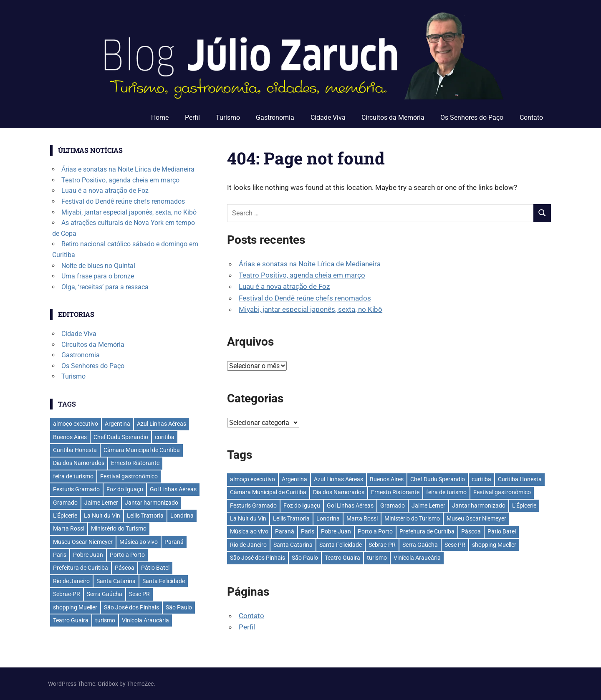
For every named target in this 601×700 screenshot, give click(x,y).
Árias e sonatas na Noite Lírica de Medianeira (310, 264)
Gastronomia (275, 118)
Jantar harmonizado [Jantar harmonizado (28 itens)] (479, 505)
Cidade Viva (328, 118)
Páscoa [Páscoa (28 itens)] (471, 531)
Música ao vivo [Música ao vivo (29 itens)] (249, 531)
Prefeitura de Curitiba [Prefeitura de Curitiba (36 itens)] (427, 531)
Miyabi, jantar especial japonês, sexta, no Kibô (311, 309)
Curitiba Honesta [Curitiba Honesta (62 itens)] (520, 479)
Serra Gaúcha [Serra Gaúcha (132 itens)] (420, 545)
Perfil (192, 118)
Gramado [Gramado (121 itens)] (393, 505)
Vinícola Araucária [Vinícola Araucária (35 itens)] (417, 558)
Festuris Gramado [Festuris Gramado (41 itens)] (253, 505)
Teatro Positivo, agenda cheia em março (302, 275)
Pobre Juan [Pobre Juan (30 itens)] (336, 531)
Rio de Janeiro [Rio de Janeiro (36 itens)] (248, 545)
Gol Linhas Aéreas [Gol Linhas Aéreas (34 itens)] (350, 505)
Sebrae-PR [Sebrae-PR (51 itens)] (382, 545)
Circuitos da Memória (393, 118)
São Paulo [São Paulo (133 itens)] (305, 558)
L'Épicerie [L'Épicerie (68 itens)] (524, 505)
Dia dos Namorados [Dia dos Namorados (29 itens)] (339, 492)
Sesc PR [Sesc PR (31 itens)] (455, 545)
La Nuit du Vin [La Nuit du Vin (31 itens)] (248, 518)
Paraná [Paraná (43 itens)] (285, 531)
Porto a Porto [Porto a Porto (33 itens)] (375, 531)
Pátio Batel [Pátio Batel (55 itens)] (502, 531)
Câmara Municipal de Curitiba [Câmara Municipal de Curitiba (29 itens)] (268, 492)
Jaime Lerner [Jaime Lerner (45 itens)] (428, 505)
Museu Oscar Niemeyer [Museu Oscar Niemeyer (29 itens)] (476, 518)
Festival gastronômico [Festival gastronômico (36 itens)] (502, 492)
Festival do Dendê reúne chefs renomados (305, 298)
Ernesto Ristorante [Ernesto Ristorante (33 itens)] (395, 492)
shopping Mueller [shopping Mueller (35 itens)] (494, 545)
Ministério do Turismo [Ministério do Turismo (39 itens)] (412, 518)
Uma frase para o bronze (98, 276)
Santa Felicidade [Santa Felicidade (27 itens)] (341, 545)
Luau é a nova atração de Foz (284, 286)
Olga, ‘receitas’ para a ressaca (105, 287)
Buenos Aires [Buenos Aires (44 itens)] (387, 479)
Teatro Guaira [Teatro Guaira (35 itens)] (342, 558)
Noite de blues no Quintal (98, 266)
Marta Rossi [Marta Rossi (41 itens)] (362, 518)
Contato (531, 118)
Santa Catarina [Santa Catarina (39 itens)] (293, 545)
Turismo (228, 118)
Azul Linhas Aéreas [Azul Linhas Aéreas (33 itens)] (338, 479)
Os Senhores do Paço (472, 118)
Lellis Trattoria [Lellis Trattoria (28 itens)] (291, 518)
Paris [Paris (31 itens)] (308, 531)
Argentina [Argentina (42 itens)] (294, 479)
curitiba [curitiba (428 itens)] (481, 479)
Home (160, 118)
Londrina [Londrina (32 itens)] (328, 518)
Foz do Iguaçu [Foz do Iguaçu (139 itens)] (302, 505)
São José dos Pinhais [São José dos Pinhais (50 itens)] (258, 558)
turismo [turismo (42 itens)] (377, 558)
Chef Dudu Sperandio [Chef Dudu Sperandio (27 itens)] (438, 479)
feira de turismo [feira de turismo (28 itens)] (446, 492)
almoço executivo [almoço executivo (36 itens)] (253, 479)
